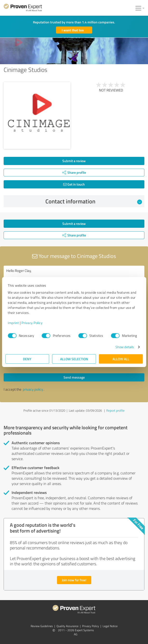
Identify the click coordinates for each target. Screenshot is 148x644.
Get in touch (74, 184)
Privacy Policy (32, 323)
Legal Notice (110, 626)
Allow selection (74, 359)
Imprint (13, 323)
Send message (74, 377)
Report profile (115, 410)
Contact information (94, 201)
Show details (125, 347)
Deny (27, 359)
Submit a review (74, 161)
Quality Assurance (67, 626)
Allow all (121, 359)
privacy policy (33, 389)
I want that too (73, 30)
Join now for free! (74, 580)
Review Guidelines (42, 626)
